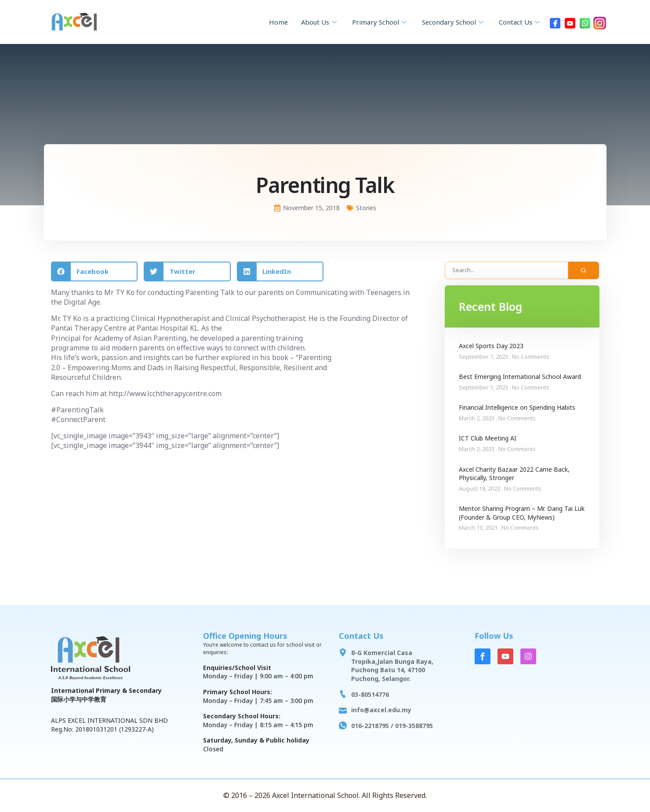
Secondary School (450, 22)
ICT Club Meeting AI (488, 438)
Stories (366, 208)
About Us (311, 22)
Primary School (374, 22)
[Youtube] (570, 22)
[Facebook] (555, 22)
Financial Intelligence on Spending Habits (517, 407)
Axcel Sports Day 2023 (491, 346)
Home (268, 22)
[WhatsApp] (585, 22)
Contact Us (519, 22)
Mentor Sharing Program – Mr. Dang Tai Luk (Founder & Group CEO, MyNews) (522, 513)
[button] (94, 271)
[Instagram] (600, 22)
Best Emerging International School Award (520, 377)
